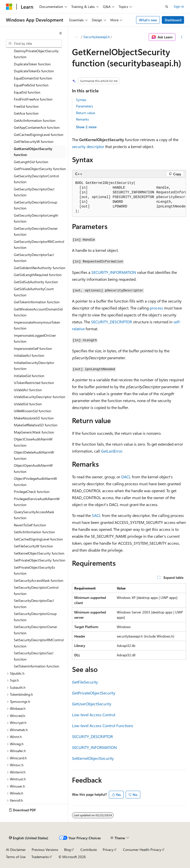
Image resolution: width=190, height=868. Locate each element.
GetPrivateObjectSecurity (94, 693)
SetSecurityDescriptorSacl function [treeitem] (34, 656)
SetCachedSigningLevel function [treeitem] (38, 539)
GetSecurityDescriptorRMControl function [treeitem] (39, 245)
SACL (96, 515)
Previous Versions (45, 850)
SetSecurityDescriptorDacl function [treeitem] (34, 604)
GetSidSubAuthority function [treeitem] (36, 282)
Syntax (81, 100)
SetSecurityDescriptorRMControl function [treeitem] (39, 643)
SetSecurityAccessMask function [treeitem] (39, 580)
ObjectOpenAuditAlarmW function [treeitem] (33, 468)
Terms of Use (16, 857)
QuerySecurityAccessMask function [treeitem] (34, 515)
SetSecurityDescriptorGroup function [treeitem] (35, 617)
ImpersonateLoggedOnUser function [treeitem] (35, 338)
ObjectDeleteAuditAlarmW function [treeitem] (34, 455)
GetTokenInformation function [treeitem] (37, 302)
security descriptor (88, 146)
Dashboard (173, 20)
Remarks (82, 119)
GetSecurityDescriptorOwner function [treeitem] (36, 231)
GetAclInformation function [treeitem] (35, 120)
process (156, 308)
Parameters (84, 106)
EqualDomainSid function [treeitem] (33, 78)
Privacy (108, 850)
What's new (148, 20)
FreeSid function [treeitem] (26, 106)
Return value (85, 113)
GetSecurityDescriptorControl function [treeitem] (36, 179)
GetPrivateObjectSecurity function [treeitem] (40, 169)
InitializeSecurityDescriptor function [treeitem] (34, 366)
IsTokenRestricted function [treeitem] (34, 383)
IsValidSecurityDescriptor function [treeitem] (40, 397)
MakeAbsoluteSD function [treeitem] (34, 418)
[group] (129, 197)
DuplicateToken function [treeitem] (32, 64)
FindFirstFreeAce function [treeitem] (33, 99)
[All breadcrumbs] (76, 37)
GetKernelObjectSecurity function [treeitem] (33, 152)
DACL (126, 477)
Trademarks (40, 857)
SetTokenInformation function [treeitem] (36, 666)
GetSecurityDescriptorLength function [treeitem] (36, 218)
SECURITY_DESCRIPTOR (112, 322)
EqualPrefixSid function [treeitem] (31, 85)
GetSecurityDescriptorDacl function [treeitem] (34, 192)
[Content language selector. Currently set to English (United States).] (29, 838)
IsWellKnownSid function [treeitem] (33, 411)
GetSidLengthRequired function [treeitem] (38, 275)
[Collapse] (61, 33)
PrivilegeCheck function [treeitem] (32, 492)
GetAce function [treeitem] (26, 113)
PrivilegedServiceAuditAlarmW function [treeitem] (37, 502)
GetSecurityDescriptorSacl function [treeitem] (34, 258)
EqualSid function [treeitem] (27, 92)
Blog (67, 850)
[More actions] (182, 37)
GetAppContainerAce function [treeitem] (37, 127)
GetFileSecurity (85, 682)
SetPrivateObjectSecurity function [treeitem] (40, 560)
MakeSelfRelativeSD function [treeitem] (36, 425)
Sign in (179, 6)
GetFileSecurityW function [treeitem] (34, 141)
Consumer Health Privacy (142, 850)
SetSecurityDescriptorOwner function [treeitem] (36, 630)
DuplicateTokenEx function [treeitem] (34, 71)
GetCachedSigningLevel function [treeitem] (39, 135)
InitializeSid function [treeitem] (29, 376)
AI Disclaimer (16, 850)
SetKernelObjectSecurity (93, 758)
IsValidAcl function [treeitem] (28, 390)
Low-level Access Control (94, 715)
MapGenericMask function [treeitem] (34, 432)
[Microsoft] (9, 7)
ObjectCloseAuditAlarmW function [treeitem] (33, 442)
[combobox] (34, 44)
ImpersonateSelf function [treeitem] (33, 348)
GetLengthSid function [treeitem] (31, 162)
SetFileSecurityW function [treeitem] (33, 546)
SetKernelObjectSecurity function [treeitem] (39, 553)
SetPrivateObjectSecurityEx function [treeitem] (34, 570)
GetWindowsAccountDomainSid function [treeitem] (38, 312)
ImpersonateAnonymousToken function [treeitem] (37, 325)
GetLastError (112, 451)
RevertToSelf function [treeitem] (30, 525)
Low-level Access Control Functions (103, 726)
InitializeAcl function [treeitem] (29, 355)
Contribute (89, 850)
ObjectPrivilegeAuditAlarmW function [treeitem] (35, 482)
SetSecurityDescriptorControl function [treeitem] (36, 590)
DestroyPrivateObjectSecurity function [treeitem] (36, 54)
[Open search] (167, 7)
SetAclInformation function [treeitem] (34, 532)
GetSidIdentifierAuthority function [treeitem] (40, 268)
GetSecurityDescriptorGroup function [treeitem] (36, 205)
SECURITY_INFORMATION (114, 272)
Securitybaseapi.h (97, 37)
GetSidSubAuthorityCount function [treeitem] (34, 292)
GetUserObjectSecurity (92, 704)
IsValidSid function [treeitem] (28, 404)
